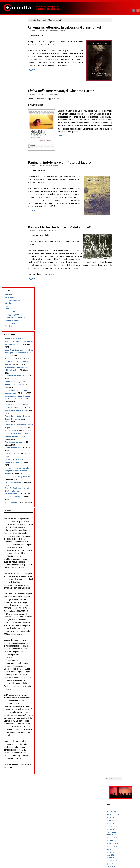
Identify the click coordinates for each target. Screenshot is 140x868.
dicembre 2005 (122, 739)
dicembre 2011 (122, 532)
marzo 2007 (121, 696)
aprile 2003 (120, 831)
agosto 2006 (121, 716)
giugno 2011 (121, 549)
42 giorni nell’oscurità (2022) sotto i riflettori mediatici (13, 113)
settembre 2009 (122, 610)
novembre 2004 (122, 777)
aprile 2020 (120, 244)
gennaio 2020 (121, 253)
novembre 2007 (122, 673)
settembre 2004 (122, 782)
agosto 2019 (121, 267)
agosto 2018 (121, 302)
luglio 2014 (120, 443)
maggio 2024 (121, 103)
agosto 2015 (121, 405)
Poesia (7, 40)
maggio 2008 (121, 656)
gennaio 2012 (121, 529)
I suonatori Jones (12, 52)
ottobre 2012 (121, 503)
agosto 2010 (121, 578)
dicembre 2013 (122, 463)
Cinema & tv (10, 43)
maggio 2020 (121, 241)
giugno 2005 (121, 757)
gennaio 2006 (121, 736)
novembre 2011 (122, 535)
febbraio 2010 (121, 595)
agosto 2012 (121, 509)
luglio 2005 (120, 754)
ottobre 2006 (121, 710)
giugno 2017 (121, 342)
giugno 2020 (121, 239)
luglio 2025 (120, 63)
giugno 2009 (121, 618)
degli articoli (123, 855)
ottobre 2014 (121, 434)
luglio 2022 (120, 167)
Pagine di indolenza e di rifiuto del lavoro (61, 163)
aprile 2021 (120, 210)
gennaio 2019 (121, 287)
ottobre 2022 (121, 158)
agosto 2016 (121, 371)
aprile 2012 (120, 521)
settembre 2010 (122, 575)
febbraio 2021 (121, 215)
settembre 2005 (122, 748)
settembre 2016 (122, 368)
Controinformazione (13, 31)
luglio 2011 (120, 546)
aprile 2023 (120, 141)
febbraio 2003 (121, 837)
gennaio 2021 (121, 218)
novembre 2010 (122, 569)
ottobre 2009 (121, 607)
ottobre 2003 (121, 814)
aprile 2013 (120, 486)
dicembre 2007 (122, 670)
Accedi (119, 852)
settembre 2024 (122, 92)
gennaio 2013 (121, 495)
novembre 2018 (122, 293)
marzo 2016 (121, 385)
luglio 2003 (120, 823)
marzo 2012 (121, 523)
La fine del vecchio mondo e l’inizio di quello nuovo (15, 185)
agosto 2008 (121, 647)
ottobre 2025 (121, 54)
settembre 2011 (122, 541)
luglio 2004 (120, 788)
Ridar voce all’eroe (12, 274)
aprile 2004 (120, 797)
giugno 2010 (121, 584)
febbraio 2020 (121, 250)
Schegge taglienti (12, 46)
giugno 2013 (121, 480)
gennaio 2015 (121, 426)
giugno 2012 (121, 515)
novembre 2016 (122, 362)
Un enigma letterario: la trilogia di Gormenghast (66, 28)
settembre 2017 (122, 333)
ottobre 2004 (121, 780)
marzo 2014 (121, 454)
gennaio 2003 (121, 840)
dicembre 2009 (122, 601)
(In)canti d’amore (11, 191)
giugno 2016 (121, 377)
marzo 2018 (121, 316)
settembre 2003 (122, 817)
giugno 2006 (121, 722)
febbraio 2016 (121, 388)
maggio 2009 (121, 621)
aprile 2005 (120, 762)
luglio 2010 (120, 581)
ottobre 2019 (121, 262)
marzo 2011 (121, 558)
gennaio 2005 (121, 771)
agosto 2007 (121, 682)
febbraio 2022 (121, 181)
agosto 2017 (121, 336)
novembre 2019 (122, 259)
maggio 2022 (121, 172)
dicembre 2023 (122, 118)
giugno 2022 (121, 169)
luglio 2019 (120, 270)
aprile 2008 (120, 659)
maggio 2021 (121, 207)
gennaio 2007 (121, 702)
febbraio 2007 (121, 699)
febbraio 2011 (121, 561)
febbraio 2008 (121, 664)
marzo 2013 (121, 489)
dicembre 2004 (122, 774)
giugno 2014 (121, 446)
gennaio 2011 (121, 564)
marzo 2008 (121, 662)
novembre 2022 (122, 155)
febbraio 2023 (121, 146)
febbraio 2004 (121, 803)
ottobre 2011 (121, 538)
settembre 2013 (122, 472)
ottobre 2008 (121, 641)
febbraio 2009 (121, 630)
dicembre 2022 (122, 152)
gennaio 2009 (121, 633)
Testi (6, 37)
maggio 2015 (121, 414)
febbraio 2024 (121, 112)
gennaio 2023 (121, 149)
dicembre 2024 (122, 83)
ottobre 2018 (121, 296)
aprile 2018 (120, 313)
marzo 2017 (121, 351)
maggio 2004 (121, 794)
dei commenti (123, 858)
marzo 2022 (121, 178)
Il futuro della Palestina (14, 168)
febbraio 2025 (121, 77)
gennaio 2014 (121, 460)
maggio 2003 (121, 828)
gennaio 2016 (121, 391)
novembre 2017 (122, 328)
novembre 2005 (122, 742)
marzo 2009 (121, 627)
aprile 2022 (120, 175)
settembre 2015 (122, 403)
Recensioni (64, 31)
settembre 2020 (122, 230)
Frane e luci (9, 96)
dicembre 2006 (122, 705)
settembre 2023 (122, 126)
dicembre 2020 (122, 221)
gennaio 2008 (121, 667)
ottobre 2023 (121, 123)
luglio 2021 (120, 201)
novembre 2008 (122, 639)
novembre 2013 (122, 466)
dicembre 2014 (122, 428)
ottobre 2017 (121, 331)
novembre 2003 (122, 811)
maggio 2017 (121, 345)
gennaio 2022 (121, 184)
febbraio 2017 (121, 354)
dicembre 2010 (122, 567)
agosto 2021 (121, 198)
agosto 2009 (121, 613)
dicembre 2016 (122, 359)
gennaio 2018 (121, 322)
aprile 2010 (120, 590)
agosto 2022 (121, 164)
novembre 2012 (122, 500)
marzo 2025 (121, 74)
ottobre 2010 (121, 572)
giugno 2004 (121, 791)
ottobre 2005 (121, 745)
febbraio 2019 (121, 285)
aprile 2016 (120, 382)
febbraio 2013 (121, 492)
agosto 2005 (121, 751)
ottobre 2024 (121, 89)
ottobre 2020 (121, 227)
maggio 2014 (121, 449)
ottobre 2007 (121, 676)
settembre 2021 (122, 195)
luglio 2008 (120, 650)
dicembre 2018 (122, 290)
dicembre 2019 (122, 256)
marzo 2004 (121, 800)
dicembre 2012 (122, 498)
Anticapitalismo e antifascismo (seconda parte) (14, 142)
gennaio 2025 (121, 80)
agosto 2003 (121, 820)
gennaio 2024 (121, 115)
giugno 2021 (121, 204)
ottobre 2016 (121, 365)
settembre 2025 (122, 57)
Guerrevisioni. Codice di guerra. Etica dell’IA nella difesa (15, 176)
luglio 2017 (120, 339)
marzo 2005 (121, 765)
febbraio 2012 (121, 526)
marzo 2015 (121, 420)
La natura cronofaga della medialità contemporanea (13, 130)
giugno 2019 (121, 273)
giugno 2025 (121, 66)
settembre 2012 (122, 506)
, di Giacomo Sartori (63, 91)
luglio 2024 (120, 98)
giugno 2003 (121, 826)
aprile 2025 (120, 72)
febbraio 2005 (121, 768)
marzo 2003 (121, 834)
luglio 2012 (120, 512)
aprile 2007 (120, 693)
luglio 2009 (120, 616)
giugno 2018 (121, 308)
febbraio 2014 (121, 457)
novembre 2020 (122, 224)
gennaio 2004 (121, 805)
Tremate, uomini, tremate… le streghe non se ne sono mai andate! (15, 240)
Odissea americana (13, 219)
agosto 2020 (121, 233)
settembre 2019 (122, 264)
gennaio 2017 (121, 357)
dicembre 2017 (122, 325)
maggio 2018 (121, 310)
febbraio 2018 (121, 319)
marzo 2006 (121, 731)
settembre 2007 (122, 679)
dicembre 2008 (122, 636)
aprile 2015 (120, 417)
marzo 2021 (121, 213)
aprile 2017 (120, 348)
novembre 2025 (122, 51)
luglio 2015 (120, 408)
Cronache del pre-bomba (15, 49)
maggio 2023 (121, 138)
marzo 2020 (121, 247)
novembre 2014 (122, 431)
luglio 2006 (120, 719)
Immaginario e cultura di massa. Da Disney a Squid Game (14, 150)
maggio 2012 (121, 518)
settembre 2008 (122, 644)
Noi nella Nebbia (11, 280)
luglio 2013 (120, 477)
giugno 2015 (121, 411)
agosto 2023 (121, 129)
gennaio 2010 (121, 598)
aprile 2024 (120, 106)
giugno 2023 (121, 135)
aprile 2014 (120, 451)
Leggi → (33, 72)
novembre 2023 (122, 121)
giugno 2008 (121, 653)
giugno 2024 (121, 100)
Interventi (56, 31)
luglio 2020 (120, 236)
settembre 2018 (122, 299)
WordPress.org (122, 861)
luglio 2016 (120, 374)
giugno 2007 (121, 687)
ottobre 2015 (121, 400)
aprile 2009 (120, 624)
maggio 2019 (121, 276)
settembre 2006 (122, 713)
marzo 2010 (121, 592)
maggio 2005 (121, 759)
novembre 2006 (122, 708)
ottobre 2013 (121, 469)
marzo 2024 (121, 109)
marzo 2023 (121, 144)
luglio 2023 (120, 132)
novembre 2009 (122, 604)
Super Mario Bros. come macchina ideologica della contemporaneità (14, 87)
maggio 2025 (121, 69)
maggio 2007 (121, 690)
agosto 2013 (121, 474)
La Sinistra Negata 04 (13, 254)
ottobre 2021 (121, 192)
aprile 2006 (120, 728)
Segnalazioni (10, 54)
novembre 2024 (122, 86)
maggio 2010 (121, 587)
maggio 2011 (121, 552)
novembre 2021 (122, 190)
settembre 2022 (122, 161)
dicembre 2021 (122, 187)
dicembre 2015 (122, 394)
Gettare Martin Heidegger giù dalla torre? (61, 227)
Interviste (8, 34)
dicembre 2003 (122, 808)
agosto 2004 (121, 785)
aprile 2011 (120, 555)
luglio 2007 (120, 685)
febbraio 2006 (121, 733)
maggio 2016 (121, 380)
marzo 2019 (121, 282)
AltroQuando (10, 57)
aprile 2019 (120, 279)
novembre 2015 (122, 397)
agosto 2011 (121, 544)
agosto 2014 (121, 440)
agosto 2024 (121, 95)
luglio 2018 (120, 305)
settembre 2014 (122, 437)
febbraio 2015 (121, 423)
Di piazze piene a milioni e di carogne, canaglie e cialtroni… (14, 199)
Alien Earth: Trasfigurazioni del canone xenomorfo (12, 228)
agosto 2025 (121, 60)
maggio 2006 (121, 725)
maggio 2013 (121, 483)
